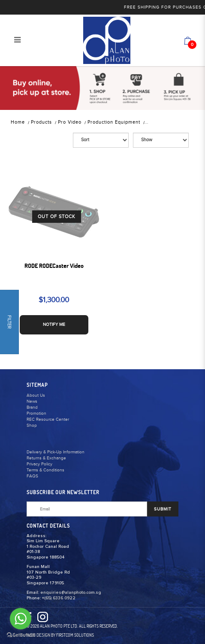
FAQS (32, 476)
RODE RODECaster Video (54, 266)
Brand (32, 407)
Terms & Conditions (45, 470)
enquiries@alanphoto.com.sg (71, 592)
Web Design (38, 635)
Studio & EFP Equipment (175, 122)
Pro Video (70, 122)
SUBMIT (163, 509)
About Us (36, 395)
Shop (32, 425)
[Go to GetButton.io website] (21, 635)
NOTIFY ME (54, 325)
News (32, 401)
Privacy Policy (39, 464)
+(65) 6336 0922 (59, 598)
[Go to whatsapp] (21, 619)
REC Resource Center (48, 419)
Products (41, 122)
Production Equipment (114, 122)
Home (18, 122)
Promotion (36, 413)
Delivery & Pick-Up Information (56, 452)
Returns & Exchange (46, 458)
